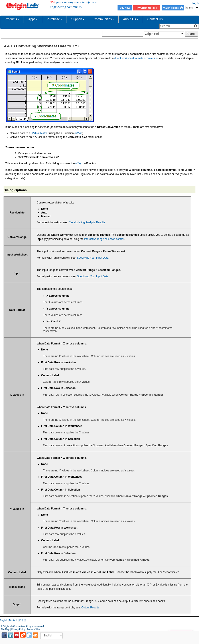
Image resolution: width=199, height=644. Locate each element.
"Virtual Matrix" (40, 133)
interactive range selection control (104, 239)
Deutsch (13, 620)
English (4, 620)
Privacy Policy (18, 629)
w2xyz (79, 163)
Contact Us (155, 19)
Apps (33, 19)
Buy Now (125, 8)
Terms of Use (34, 629)
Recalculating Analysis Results (87, 222)
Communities (104, 19)
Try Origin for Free (147, 8)
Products (12, 19)
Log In (195, 3)
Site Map (5, 629)
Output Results (90, 608)
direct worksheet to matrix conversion (136, 58)
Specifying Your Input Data (93, 258)
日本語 (22, 620)
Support (78, 19)
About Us (131, 19)
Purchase (54, 19)
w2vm (79, 133)
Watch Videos (173, 8)
